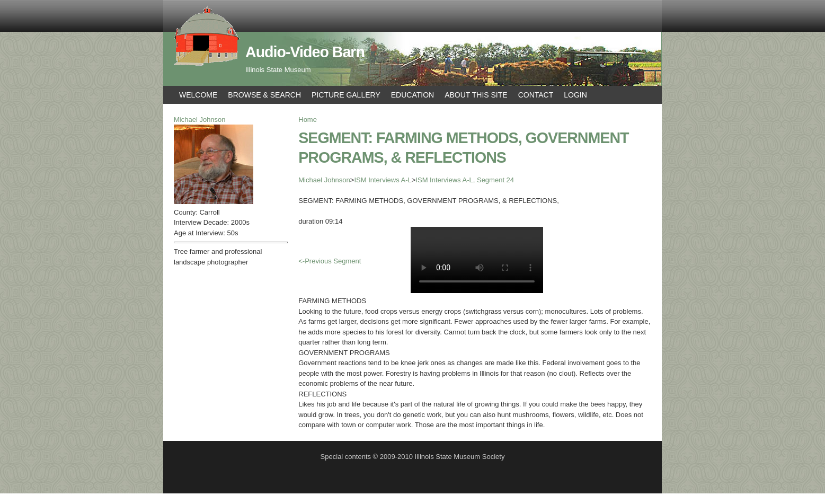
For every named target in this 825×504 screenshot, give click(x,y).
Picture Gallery (346, 95)
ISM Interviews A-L (383, 180)
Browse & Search (264, 95)
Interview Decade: (202, 222)
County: (187, 212)
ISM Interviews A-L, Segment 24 (465, 180)
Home (308, 120)
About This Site (476, 95)
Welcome (198, 95)
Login (575, 95)
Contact (536, 95)
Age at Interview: (200, 233)
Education (413, 95)
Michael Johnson (324, 180)
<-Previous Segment (330, 261)
